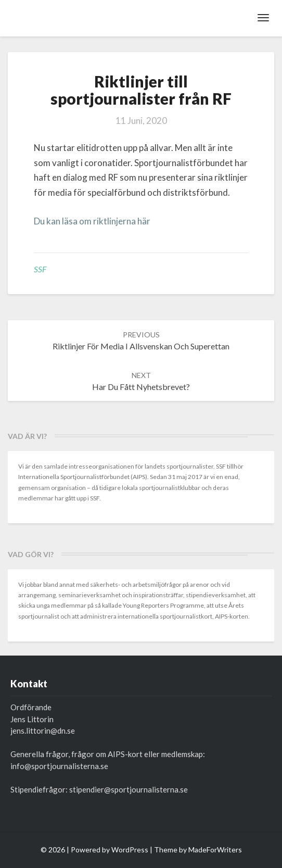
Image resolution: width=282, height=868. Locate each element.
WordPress (130, 850)
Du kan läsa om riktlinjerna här (92, 221)
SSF (40, 269)
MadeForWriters (215, 850)
